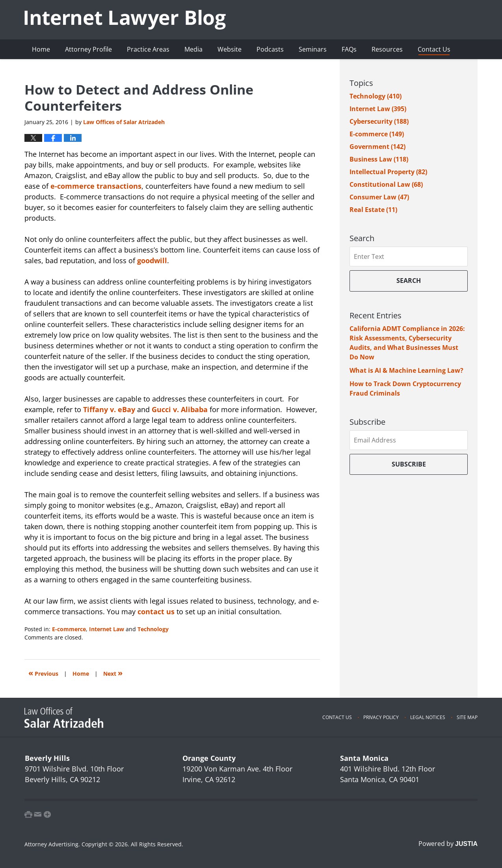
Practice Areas (148, 49)
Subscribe (409, 464)
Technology (153, 629)
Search (409, 281)
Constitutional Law (386, 184)
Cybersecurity (379, 121)
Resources (387, 49)
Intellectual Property (388, 172)
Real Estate (373, 210)
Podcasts (270, 49)
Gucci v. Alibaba (180, 409)
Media (193, 49)
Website (230, 49)
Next (113, 673)
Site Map (467, 717)
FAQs (349, 49)
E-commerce (69, 629)
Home (41, 49)
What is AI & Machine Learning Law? (406, 370)
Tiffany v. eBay (109, 409)
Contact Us (434, 49)
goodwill (152, 260)
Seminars (313, 49)
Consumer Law (379, 197)
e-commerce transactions (96, 186)
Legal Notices (428, 717)
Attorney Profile (88, 49)
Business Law (379, 159)
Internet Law (107, 629)
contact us (156, 612)
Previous (43, 673)
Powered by (448, 844)
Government (377, 147)
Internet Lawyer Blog (125, 20)
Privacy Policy (381, 717)
